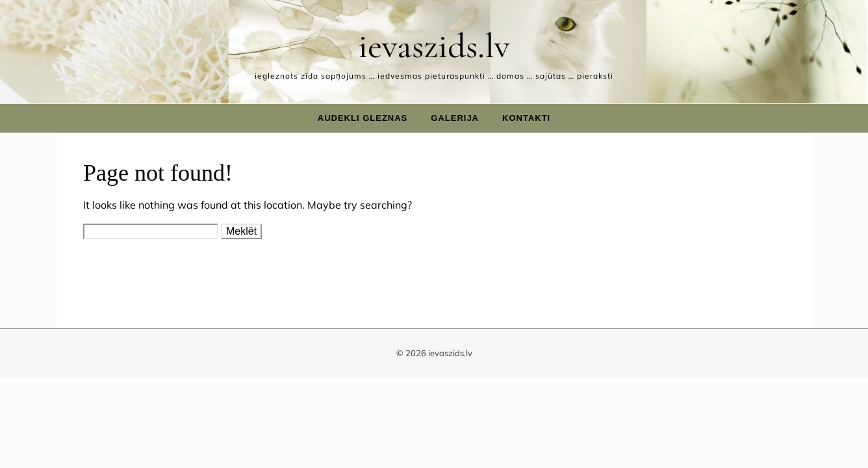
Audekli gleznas (363, 118)
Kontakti (526, 118)
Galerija (455, 118)
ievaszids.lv (434, 46)
